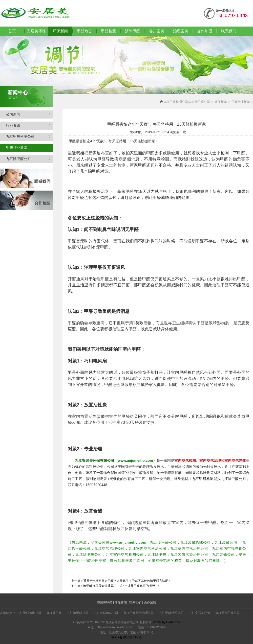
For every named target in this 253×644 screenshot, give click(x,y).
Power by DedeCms (166, 622)
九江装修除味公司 (106, 613)
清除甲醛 (133, 31)
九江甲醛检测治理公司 (139, 613)
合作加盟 (205, 31)
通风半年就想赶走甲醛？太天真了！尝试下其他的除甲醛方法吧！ (127, 581)
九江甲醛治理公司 (171, 613)
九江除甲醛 (54, 613)
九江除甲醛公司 (28, 159)
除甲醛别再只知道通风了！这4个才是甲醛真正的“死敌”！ (122, 586)
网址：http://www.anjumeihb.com (110, 627)
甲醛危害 (85, 31)
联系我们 (229, 31)
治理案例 (181, 31)
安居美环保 (36, 31)
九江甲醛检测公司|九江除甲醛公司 (187, 102)
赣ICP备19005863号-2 (126, 637)
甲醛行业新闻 (28, 148)
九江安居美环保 (200, 613)
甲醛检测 (109, 31)
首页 (12, 31)
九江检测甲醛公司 (228, 613)
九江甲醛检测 (203, 479)
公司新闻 (28, 114)
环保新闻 (221, 102)
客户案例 (157, 31)
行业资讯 (28, 125)
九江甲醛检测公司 (28, 137)
